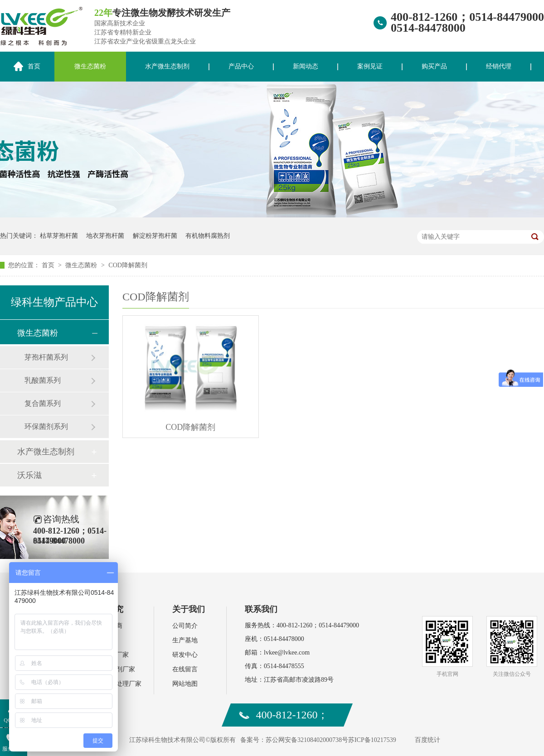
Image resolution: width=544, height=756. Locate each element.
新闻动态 (306, 66)
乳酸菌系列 (43, 380)
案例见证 (370, 66)
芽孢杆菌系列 (46, 357)
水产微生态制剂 (167, 66)
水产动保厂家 (110, 655)
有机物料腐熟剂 (208, 236)
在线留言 (185, 669)
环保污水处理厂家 (116, 684)
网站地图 (185, 684)
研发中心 (185, 655)
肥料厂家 (103, 640)
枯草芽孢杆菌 (59, 236)
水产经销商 (107, 626)
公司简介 (185, 626)
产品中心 (241, 66)
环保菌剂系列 (46, 426)
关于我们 (189, 609)
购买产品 (434, 66)
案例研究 (107, 609)
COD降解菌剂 (128, 265)
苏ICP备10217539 (372, 740)
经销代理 (499, 66)
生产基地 (185, 640)
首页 (49, 265)
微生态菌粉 (90, 66)
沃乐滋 (29, 475)
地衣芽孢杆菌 (105, 236)
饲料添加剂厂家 (113, 669)
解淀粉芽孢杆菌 (155, 236)
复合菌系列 (43, 403)
